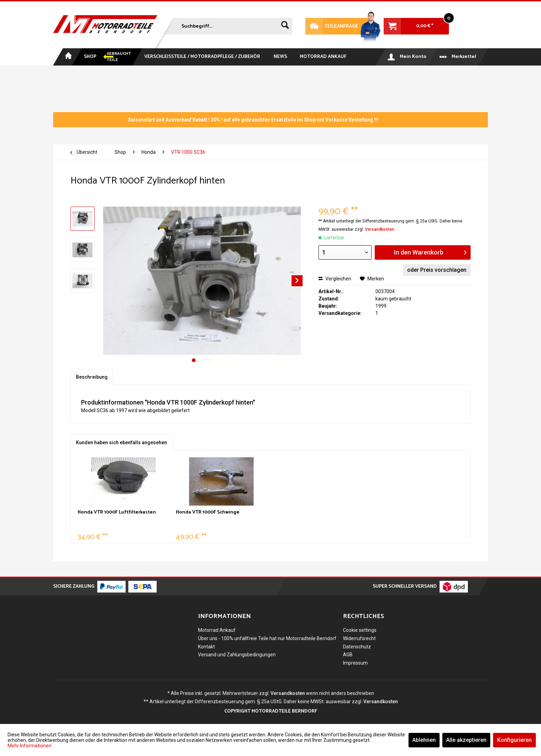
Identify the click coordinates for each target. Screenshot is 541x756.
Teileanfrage (332, 26)
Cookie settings (360, 630)
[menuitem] (227, 25)
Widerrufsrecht (359, 638)
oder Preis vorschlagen (437, 270)
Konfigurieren (514, 740)
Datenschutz (357, 647)
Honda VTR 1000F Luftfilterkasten (117, 513)
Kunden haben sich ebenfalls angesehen (121, 442)
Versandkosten (380, 229)
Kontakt (206, 647)
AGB (348, 655)
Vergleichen (335, 279)
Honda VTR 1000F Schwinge (208, 513)
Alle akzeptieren (466, 740)
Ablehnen (424, 740)
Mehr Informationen (29, 746)
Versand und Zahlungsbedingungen (237, 655)
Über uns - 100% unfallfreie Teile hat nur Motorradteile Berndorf (267, 638)
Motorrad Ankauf (217, 630)
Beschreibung (92, 377)
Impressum (355, 663)
